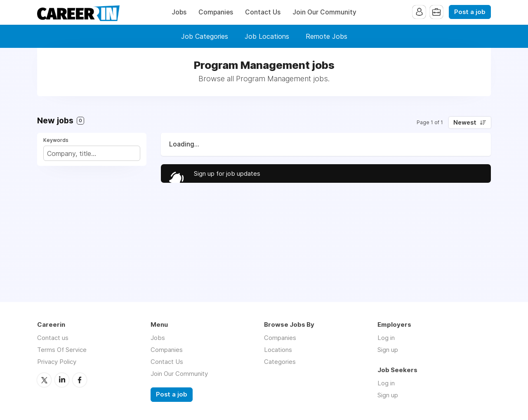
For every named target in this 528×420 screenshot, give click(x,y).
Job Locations (267, 36)
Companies (216, 12)
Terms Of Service (62, 350)
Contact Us (263, 12)
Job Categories (205, 36)
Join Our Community (324, 12)
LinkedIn (62, 380)
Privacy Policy (57, 362)
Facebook (80, 380)
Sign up (388, 350)
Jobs (179, 12)
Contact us (53, 338)
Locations (278, 350)
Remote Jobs (326, 36)
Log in (386, 338)
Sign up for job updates (227, 173)
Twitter (44, 380)
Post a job (470, 12)
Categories (280, 362)
